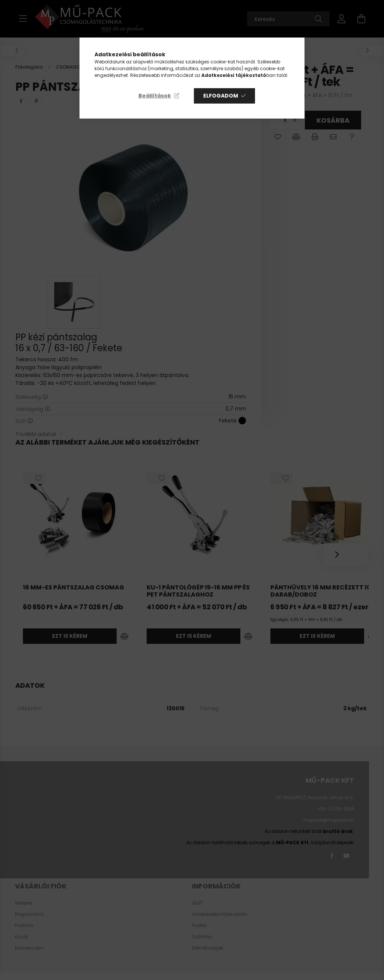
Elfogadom (221, 96)
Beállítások (155, 96)
